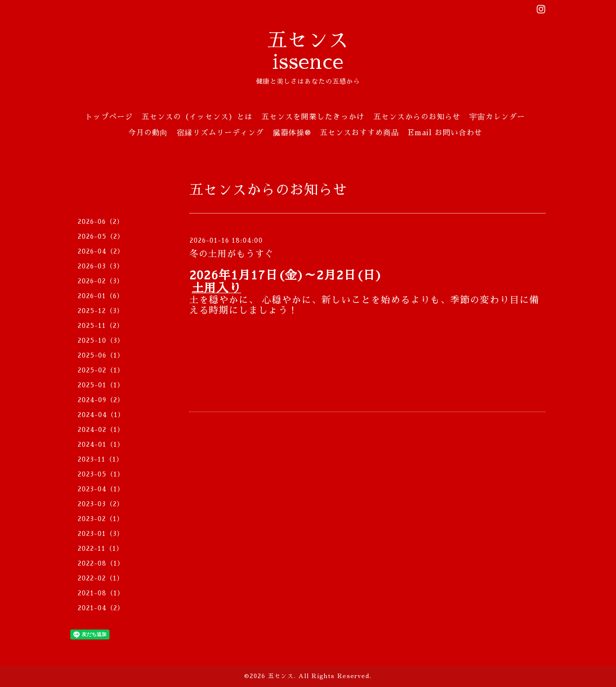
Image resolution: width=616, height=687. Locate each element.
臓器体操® (292, 132)
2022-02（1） (101, 578)
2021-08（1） (101, 593)
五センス (281, 676)
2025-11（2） (101, 326)
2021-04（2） (101, 608)
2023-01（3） (101, 534)
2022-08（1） (101, 563)
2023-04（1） (101, 489)
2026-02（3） (101, 281)
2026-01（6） (101, 296)
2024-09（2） (101, 400)
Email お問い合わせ (445, 132)
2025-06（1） (101, 355)
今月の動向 (148, 132)
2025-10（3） (101, 341)
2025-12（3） (101, 311)
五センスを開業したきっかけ (313, 117)
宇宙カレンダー (497, 117)
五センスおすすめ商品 (359, 132)
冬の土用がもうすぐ (231, 254)
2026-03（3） (101, 266)
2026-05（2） (101, 237)
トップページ (109, 117)
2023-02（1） (101, 519)
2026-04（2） (101, 251)
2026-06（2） (101, 222)
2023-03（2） (101, 504)
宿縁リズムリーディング (220, 132)
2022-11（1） (101, 549)
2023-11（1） (101, 459)
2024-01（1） (101, 445)
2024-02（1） (101, 430)
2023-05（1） (101, 474)
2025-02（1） (101, 370)
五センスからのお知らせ (417, 117)
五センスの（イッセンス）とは (197, 117)
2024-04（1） (101, 415)
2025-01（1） (101, 385)
